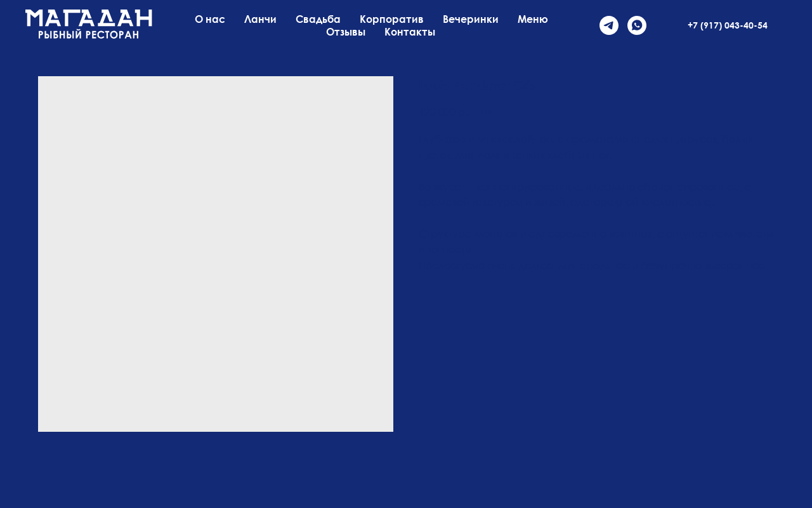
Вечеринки (471, 19)
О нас (210, 19)
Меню (533, 19)
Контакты (410, 32)
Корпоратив (392, 19)
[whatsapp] (637, 25)
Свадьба (318, 19)
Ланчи (260, 19)
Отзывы (346, 32)
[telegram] (609, 25)
